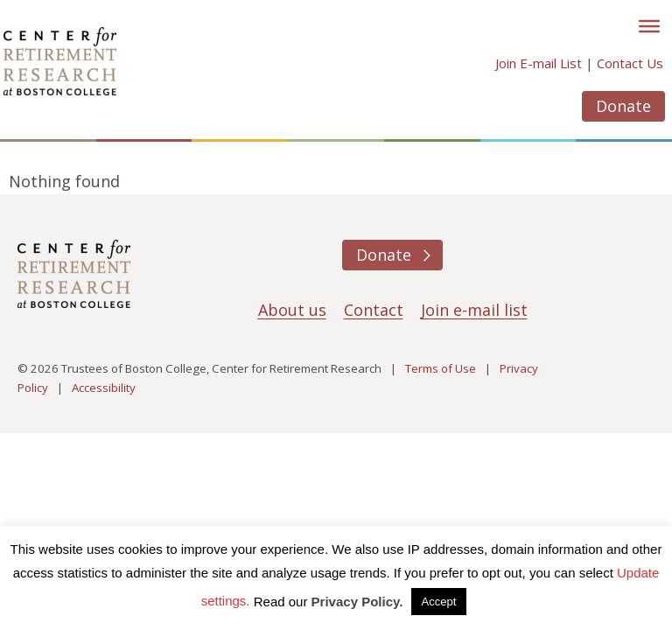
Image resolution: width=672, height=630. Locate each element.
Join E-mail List (539, 63)
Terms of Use (441, 368)
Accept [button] (439, 602)
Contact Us (630, 63)
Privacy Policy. (357, 602)
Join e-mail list (474, 310)
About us (292, 310)
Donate (623, 106)
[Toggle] (649, 26)
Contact (374, 310)
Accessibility (104, 388)
